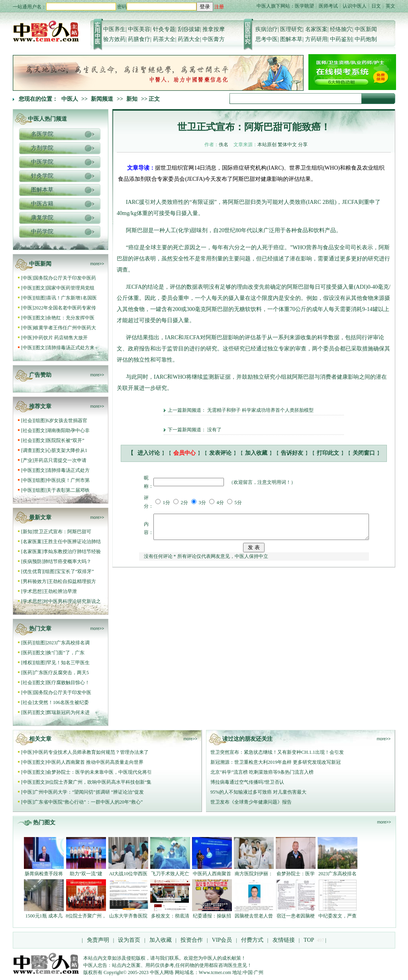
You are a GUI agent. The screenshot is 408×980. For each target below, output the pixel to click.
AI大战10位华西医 (128, 874)
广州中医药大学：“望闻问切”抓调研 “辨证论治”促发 (89, 792)
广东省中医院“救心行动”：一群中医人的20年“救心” (88, 802)
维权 (27, 663)
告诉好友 (292, 453)
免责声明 (98, 940)
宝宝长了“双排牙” (75, 571)
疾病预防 (32, 561)
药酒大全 (189, 39)
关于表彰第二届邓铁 (68, 490)
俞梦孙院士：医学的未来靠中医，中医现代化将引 (99, 772)
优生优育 (32, 571)
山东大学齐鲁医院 (128, 916)
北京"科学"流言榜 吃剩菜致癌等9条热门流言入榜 (262, 772)
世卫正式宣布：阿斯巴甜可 (63, 532)
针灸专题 (164, 29)
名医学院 (42, 134)
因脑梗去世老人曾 (254, 916)
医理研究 (291, 29)
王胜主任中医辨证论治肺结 (72, 542)
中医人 (70, 99)
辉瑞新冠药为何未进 (68, 712)
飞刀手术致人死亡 (170, 874)
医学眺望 (304, 6)
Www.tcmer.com (215, 972)
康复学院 (42, 218)
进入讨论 (149, 453)
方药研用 (316, 39)
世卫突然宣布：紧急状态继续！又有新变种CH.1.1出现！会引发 (277, 752)
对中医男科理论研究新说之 (72, 601)
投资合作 (192, 940)
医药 (27, 643)
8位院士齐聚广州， (86, 916)
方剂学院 (42, 148)
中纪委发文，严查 (337, 916)
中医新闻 (366, 29)
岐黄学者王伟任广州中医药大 (65, 328)
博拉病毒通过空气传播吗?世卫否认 (247, 782)
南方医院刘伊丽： (254, 874)
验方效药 (114, 39)
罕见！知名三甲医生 (68, 663)
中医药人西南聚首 (212, 874)
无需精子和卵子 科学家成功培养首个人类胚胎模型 (260, 410)
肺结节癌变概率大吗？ (67, 561)
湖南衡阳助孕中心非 (68, 430)
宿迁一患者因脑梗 (296, 916)
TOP (309, 940)
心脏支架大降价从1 (67, 450)
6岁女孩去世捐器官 (67, 421)
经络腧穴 (341, 29)
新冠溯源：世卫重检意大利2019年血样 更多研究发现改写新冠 (276, 762)
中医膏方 (214, 39)
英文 (390, 6)
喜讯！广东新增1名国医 (72, 298)
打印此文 (328, 453)
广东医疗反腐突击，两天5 (61, 673)
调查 (27, 450)
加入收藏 (256, 453)
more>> (97, 264)
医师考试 (328, 6)
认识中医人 (355, 6)
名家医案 (316, 29)
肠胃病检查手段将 (44, 874)
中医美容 (139, 29)
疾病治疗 (267, 29)
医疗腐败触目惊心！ (68, 683)
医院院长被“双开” (66, 440)
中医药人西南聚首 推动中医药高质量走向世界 (95, 762)
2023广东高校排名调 (68, 643)
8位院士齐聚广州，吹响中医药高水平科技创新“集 (99, 782)
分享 (303, 145)
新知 (132, 99)
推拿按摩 (214, 29)
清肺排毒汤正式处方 (68, 470)
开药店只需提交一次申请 (61, 460)
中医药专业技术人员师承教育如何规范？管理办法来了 (91, 752)
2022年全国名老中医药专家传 (65, 308)
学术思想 (32, 591)
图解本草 (291, 39)
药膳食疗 (139, 39)
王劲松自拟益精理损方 (72, 581)
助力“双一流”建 (86, 874)
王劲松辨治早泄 (60, 591)
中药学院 (42, 232)
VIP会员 (221, 940)
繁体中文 (287, 145)
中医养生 (114, 29)
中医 (27, 278)
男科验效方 (35, 581)
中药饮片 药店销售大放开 (61, 338)
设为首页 (129, 940)
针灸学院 (42, 176)
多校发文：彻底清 (170, 916)
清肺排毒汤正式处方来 (71, 348)
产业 (27, 460)
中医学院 (42, 162)
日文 (376, 6)
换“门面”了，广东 (66, 653)
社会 (27, 421)
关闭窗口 (364, 453)
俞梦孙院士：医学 (296, 874)
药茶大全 (164, 39)
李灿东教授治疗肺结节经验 (72, 552)
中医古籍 (42, 204)
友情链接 (283, 940)
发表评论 (220, 453)
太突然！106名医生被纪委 (61, 702)
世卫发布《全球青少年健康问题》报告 (251, 802)
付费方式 (252, 940)
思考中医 (267, 39)
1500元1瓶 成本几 (44, 916)
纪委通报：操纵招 (212, 916)
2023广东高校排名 (337, 874)
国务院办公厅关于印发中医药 (65, 278)
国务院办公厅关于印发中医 (63, 692)
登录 (205, 7)
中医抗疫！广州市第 (68, 480)
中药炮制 (366, 39)
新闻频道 (102, 99)
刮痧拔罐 (189, 29)
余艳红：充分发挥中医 (71, 318)
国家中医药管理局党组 (71, 288)
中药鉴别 (341, 39)
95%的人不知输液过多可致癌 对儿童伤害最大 (258, 792)
